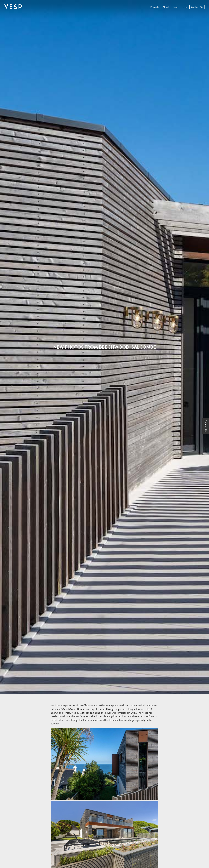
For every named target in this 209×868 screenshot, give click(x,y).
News (184, 7)
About (166, 7)
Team (175, 7)
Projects (155, 7)
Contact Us (197, 7)
